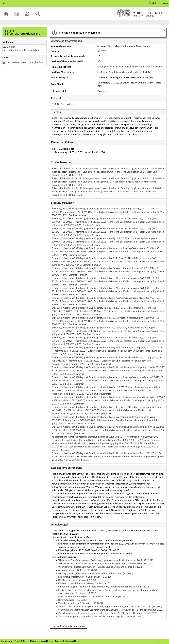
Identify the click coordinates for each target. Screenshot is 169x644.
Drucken (11, 47)
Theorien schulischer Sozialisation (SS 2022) (81, 603)
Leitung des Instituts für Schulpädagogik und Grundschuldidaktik (130, 67)
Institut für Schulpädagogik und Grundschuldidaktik (124, 72)
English (153, 3)
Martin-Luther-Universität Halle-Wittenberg (141, 13)
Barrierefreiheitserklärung (68, 641)
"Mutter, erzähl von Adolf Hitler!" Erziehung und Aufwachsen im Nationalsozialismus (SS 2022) (106, 564)
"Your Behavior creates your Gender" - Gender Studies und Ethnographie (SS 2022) (100, 567)
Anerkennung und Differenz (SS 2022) (78, 570)
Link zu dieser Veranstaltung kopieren (25, 62)
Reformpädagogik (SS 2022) (72, 600)
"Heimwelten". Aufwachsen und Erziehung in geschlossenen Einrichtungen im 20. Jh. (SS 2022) (106, 560)
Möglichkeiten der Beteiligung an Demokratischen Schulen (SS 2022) (93, 597)
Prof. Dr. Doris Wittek (63, 104)
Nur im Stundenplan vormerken (23, 50)
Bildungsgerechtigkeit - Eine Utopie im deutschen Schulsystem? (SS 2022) (96, 574)
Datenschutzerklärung (41, 641)
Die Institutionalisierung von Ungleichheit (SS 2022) (84, 577)
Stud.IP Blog (21, 641)
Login (165, 3)
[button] (164, 30)
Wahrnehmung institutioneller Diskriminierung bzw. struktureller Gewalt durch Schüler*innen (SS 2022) (111, 610)
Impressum (7, 641)
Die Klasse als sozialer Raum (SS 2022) (78, 580)
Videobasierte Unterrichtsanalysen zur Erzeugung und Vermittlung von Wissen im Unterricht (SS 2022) (110, 607)
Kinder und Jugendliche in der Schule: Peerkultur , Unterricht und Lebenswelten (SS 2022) (104, 587)
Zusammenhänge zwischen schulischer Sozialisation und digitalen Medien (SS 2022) (101, 617)
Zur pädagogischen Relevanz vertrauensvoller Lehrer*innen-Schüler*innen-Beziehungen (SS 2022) (107, 613)
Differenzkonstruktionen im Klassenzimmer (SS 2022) (85, 584)
